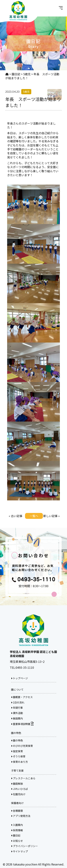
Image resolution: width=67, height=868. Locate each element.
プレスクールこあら (23, 778)
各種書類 (17, 811)
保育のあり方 (19, 762)
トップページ (19, 678)
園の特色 (17, 740)
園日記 (16, 835)
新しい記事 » (51, 516)
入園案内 (17, 825)
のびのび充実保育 (22, 746)
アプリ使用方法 (21, 816)
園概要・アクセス (22, 697)
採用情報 (17, 830)
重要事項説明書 (22, 724)
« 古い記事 (16, 516)
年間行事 (17, 708)
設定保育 (17, 751)
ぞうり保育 (18, 756)
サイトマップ (19, 851)
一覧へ (34, 516)
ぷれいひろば (19, 789)
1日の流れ (18, 702)
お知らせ (17, 841)
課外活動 (17, 713)
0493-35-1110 (25, 667)
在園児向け (18, 794)
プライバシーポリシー (24, 846)
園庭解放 (17, 784)
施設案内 (17, 718)
